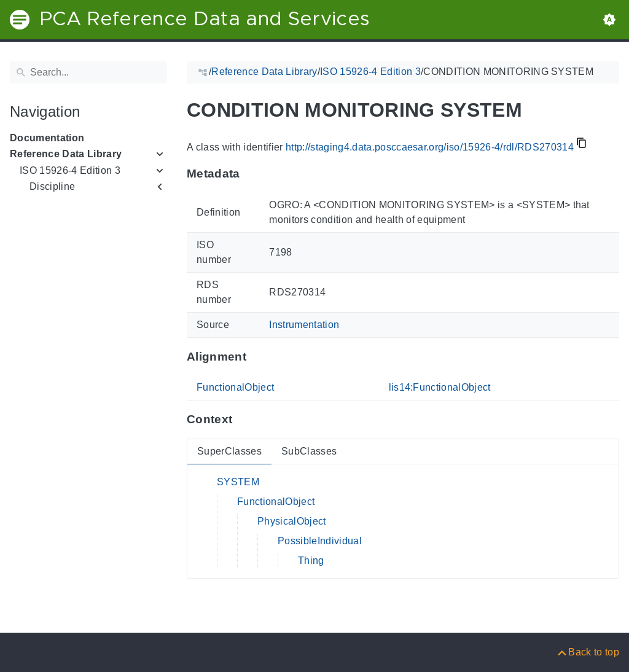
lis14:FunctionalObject (440, 387)
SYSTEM (238, 482)
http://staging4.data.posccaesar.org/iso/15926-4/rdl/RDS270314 (430, 147)
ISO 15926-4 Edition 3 (70, 170)
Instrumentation (304, 325)
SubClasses (309, 451)
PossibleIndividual (320, 541)
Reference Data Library (66, 154)
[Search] (88, 72)
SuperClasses (229, 451)
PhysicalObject (292, 521)
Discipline (52, 186)
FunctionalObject (235, 387)
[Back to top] (588, 652)
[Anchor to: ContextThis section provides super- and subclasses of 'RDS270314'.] (244, 420)
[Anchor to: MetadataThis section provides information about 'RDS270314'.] (252, 174)
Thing (311, 561)
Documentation (47, 138)
